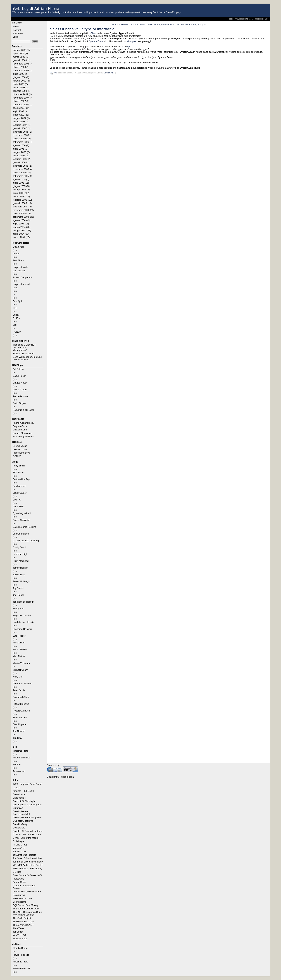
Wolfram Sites (20, 939)
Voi (14, 294)
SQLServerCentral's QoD (26, 909)
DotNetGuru (19, 828)
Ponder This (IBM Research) (28, 892)
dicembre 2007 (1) (22, 94)
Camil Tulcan (19, 376)
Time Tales (18, 928)
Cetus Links (19, 794)
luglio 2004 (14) (21, 224)
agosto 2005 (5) (21, 179)
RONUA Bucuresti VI (23, 354)
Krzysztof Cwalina (22, 615)
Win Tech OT (19, 935)
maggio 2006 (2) (21, 152)
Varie (15, 288)
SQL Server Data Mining (25, 905)
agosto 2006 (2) (21, 145)
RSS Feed (18, 33)
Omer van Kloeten (22, 683)
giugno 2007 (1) (21, 115)
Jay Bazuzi (18, 588)
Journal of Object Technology (28, 862)
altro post (132, 41)
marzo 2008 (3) (21, 88)
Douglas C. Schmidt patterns (28, 831)
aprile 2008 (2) (20, 84)
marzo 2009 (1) (21, 57)
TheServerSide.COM (24, 922)
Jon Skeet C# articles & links (28, 858)
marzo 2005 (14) (21, 196)
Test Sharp (18, 260)
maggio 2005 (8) (21, 190)
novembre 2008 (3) (23, 64)
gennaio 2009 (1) (22, 60)
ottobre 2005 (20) (22, 173)
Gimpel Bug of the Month (26, 838)
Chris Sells (18, 506)
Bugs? (16, 315)
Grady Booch (20, 547)
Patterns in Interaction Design (24, 887)
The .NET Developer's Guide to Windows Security (28, 913)
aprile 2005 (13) (21, 193)
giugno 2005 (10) (22, 186)
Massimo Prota (21, 751)
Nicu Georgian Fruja (23, 436)
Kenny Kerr (19, 609)
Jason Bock (19, 575)
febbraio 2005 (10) (22, 200)
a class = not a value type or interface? (82, 29)
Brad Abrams (19, 486)
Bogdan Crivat (20, 426)
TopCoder (18, 932)
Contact (17, 30)
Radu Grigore (20, 403)
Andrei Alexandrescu (23, 423)
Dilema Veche (20, 446)
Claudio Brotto (20, 948)
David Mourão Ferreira (24, 527)
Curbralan (18, 808)
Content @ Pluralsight (24, 801)
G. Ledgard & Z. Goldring (26, 541)
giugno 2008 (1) (21, 77)
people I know (20, 449)
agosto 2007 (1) (21, 108)
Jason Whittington (22, 581)
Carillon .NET (20, 271)
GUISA (16, 318)
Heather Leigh (20, 554)
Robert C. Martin (21, 711)
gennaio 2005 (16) (22, 203)
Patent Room (20, 882)
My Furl (17, 764)
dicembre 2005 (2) (22, 166)
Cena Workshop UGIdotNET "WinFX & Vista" (27, 358)
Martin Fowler (20, 649)
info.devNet (19, 848)
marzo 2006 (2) (21, 156)
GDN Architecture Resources (28, 834)
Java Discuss (20, 851)
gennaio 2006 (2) (22, 162)
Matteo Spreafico (22, 758)
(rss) (15, 250)
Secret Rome (20, 902)
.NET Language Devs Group (27, 784)
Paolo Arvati (19, 771)
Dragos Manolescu (22, 433)
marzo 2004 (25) (21, 237)
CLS (15, 308)
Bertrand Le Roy (21, 479)
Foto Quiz (18, 301)
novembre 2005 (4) (23, 169)
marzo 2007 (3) (21, 122)
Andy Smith (19, 466)
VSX (15, 325)
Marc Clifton (19, 643)
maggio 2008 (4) (21, 81)
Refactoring (19, 895)
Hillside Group (20, 845)
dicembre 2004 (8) (22, 207)
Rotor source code (22, 898)
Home (16, 27)
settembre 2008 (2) (23, 70)
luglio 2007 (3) (20, 111)
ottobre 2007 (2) (21, 101)
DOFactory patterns (23, 821)
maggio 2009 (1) (21, 50)
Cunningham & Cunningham (27, 805)
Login (16, 37)
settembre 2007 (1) (23, 105)
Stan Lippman (20, 724)
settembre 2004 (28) (23, 217)
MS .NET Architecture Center (28, 865)
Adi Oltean (18, 369)
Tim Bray (17, 738)
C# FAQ (17, 500)
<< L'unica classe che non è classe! (129, 24)
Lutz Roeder (19, 636)
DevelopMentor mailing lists (27, 817)
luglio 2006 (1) (20, 149)
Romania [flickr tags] (23, 410)
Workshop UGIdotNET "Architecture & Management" (24, 347)
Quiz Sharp (19, 247)
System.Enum (96, 41)
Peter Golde (19, 690)
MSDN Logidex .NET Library (27, 868)
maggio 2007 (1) (21, 118)
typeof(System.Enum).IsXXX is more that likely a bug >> (180, 24)
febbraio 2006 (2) (22, 159)
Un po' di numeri (21, 284)
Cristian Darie (20, 430)
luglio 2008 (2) (20, 74)
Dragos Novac (20, 383)
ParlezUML (18, 879)
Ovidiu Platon (20, 390)
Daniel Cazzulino (22, 520)
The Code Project (22, 918)
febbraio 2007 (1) (22, 125)
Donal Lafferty (20, 824)
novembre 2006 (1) (23, 135)
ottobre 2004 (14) (22, 213)
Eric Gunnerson (21, 534)
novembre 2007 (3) (23, 98)
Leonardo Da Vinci (22, 629)
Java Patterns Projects (24, 855)
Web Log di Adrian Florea (36, 8)
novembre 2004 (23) (23, 210)
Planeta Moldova (21, 453)
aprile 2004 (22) (21, 234)
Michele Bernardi (22, 968)
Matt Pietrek (19, 656)
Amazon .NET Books (23, 791)
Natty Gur (18, 677)
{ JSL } (16, 788)
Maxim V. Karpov (22, 663)
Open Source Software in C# (28, 875)
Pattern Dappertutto (23, 277)
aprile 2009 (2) (20, 53)
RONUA (17, 332)
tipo (129, 46)
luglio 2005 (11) (21, 183)
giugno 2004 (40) (22, 227)
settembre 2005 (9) (23, 176)
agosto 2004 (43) (22, 220)
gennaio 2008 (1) (22, 91)
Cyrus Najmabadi (22, 513)
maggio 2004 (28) (22, 230)
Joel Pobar (18, 595)
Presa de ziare (20, 396)
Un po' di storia (20, 267)
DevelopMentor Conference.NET (21, 813)
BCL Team (18, 472)
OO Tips (17, 872)
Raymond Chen (21, 697)
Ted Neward (19, 731)
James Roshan (21, 568)
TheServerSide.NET (23, 925)
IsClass (93, 33)
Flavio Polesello (21, 955)
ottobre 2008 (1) (21, 67)
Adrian (16, 254)
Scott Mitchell (20, 717)
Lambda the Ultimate (23, 622)
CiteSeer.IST (19, 798)
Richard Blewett (21, 704)
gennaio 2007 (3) (22, 128)
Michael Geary (20, 670)
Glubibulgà (18, 841)
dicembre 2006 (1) (22, 132)
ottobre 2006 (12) (22, 139)
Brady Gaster (20, 493)
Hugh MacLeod (21, 561)
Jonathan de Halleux (23, 602)
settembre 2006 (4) (23, 142)
